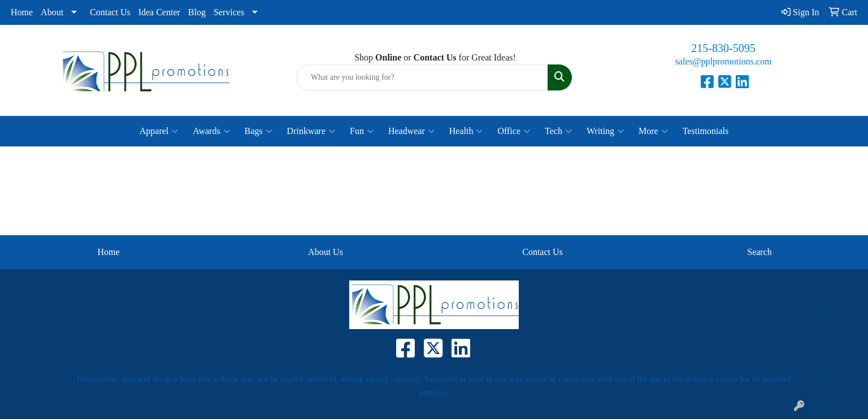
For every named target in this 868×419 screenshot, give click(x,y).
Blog (197, 12)
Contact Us (110, 12)
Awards (211, 131)
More (653, 131)
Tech (558, 131)
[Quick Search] (422, 77)
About (52, 12)
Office (514, 131)
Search (759, 252)
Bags (259, 131)
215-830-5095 (723, 48)
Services (229, 12)
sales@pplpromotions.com (724, 61)
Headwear (411, 131)
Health (466, 131)
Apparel (159, 131)
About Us (325, 252)
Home (22, 12)
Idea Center (159, 12)
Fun (362, 131)
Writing (605, 131)
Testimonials (706, 131)
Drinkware (311, 131)
